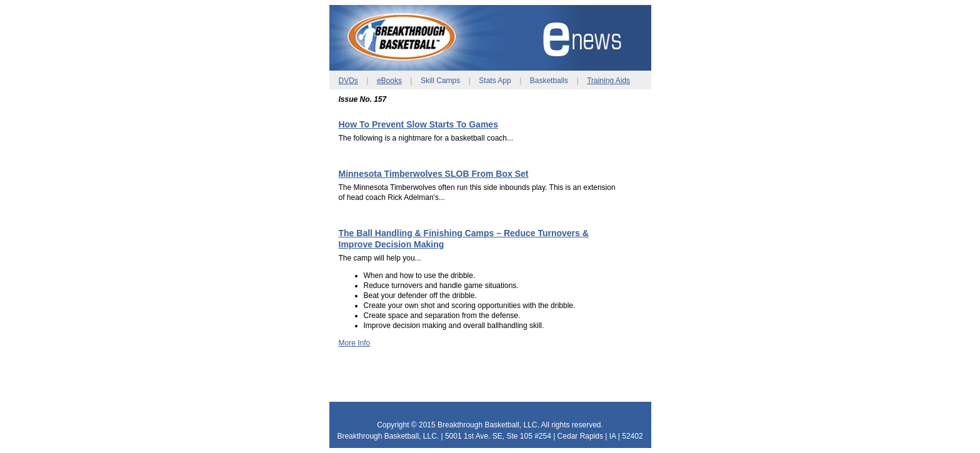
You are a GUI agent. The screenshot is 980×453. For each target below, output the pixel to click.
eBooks (389, 81)
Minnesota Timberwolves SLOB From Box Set (434, 174)
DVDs (348, 81)
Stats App (495, 81)
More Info (355, 343)
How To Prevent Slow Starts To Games (418, 124)
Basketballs (549, 81)
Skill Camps (440, 81)
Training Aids (608, 81)
